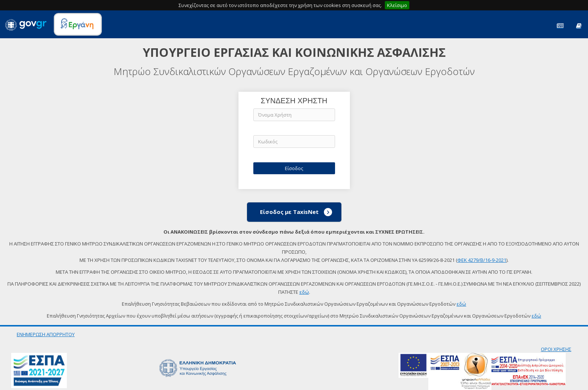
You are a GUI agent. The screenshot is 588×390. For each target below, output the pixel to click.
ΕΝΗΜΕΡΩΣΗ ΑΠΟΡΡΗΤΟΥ (46, 334)
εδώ (304, 292)
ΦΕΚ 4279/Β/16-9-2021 (482, 260)
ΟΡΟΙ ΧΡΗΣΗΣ (556, 349)
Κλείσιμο (397, 5)
